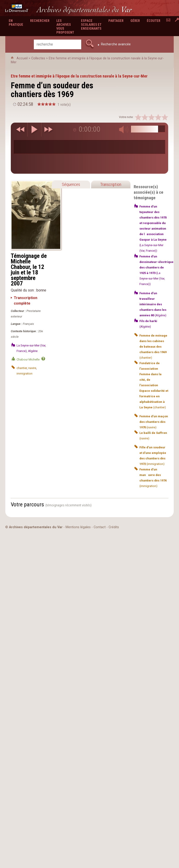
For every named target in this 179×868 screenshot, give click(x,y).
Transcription (111, 184)
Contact (100, 527)
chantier (22, 368)
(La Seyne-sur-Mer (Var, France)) (153, 229)
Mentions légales (78, 527)
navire (32, 368)
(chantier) (153, 347)
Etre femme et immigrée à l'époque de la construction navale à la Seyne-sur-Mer (79, 76)
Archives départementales (84, 10)
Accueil (22, 58)
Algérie (33, 351)
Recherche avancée (116, 44)
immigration (25, 373)
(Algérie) (153, 304)
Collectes (38, 58)
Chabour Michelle (28, 359)
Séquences (71, 184)
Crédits (114, 527)
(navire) (154, 422)
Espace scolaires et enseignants (91, 25)
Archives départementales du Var (36, 527)
